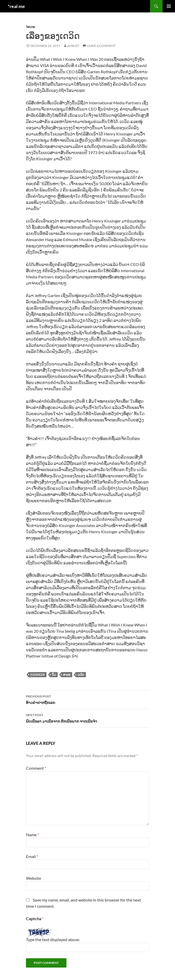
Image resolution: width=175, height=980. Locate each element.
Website (33, 878)
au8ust (73, 46)
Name (32, 835)
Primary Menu (169, 6)
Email (32, 856)
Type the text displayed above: (53, 939)
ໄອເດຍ (31, 27)
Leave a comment (101, 46)
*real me (16, 6)
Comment (36, 768)
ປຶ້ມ (54, 675)
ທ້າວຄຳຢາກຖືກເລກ (88, 699)
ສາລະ (67, 675)
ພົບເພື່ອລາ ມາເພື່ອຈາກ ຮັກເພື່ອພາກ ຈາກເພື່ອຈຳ (88, 718)
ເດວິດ (81, 675)
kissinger (38, 675)
